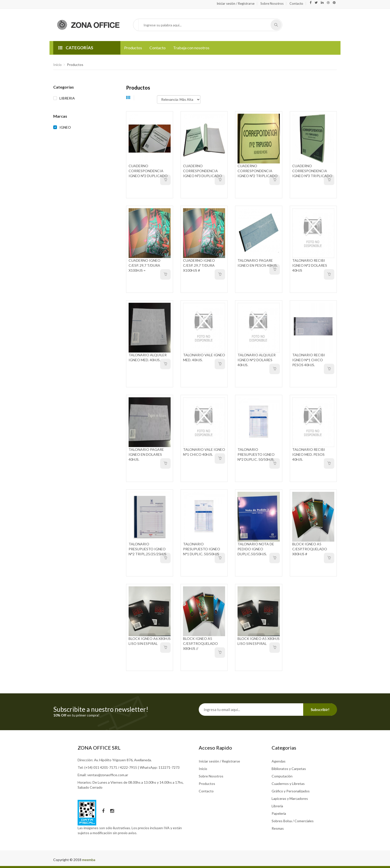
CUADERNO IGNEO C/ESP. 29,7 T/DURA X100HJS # (199, 265)
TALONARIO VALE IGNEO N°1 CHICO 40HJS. (204, 452)
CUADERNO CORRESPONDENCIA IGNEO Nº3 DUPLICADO (203, 171)
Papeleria (279, 813)
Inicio (57, 65)
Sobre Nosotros (272, 3)
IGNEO (65, 127)
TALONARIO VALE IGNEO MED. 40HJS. (204, 357)
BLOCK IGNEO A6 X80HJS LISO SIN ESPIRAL (150, 641)
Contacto (296, 3)
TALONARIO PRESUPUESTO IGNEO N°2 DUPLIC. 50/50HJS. (256, 454)
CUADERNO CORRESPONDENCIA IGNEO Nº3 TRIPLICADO (312, 171)
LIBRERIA (67, 98)
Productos (133, 48)
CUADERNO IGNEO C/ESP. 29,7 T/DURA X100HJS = (145, 265)
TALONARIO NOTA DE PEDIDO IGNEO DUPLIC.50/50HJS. (256, 549)
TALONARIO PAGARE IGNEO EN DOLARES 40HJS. (146, 454)
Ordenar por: (147, 97)
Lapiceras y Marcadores (290, 798)
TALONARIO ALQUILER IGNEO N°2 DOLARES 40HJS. (257, 360)
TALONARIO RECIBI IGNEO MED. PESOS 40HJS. (309, 454)
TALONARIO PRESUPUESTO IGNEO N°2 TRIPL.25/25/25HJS (147, 549)
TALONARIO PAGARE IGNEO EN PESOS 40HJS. (258, 263)
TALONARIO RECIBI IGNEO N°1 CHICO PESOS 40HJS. (309, 360)
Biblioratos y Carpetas (289, 769)
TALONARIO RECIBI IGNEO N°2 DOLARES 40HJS (310, 265)
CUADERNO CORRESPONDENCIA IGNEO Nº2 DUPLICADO (148, 171)
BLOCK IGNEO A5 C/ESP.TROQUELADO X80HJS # (310, 549)
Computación (282, 776)
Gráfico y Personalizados (291, 791)
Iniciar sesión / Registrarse (236, 3)
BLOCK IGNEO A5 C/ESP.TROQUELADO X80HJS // (200, 643)
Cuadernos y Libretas (288, 784)
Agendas (279, 761)
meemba (89, 860)
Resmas (278, 828)
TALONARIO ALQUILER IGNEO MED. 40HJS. (148, 357)
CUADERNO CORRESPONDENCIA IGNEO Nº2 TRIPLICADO (258, 171)
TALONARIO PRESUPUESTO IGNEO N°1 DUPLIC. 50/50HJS (202, 549)
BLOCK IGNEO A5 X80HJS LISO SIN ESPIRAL (259, 641)
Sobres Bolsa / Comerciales (293, 821)
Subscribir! (320, 710)
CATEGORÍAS (76, 48)
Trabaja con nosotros (191, 48)
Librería (277, 806)
